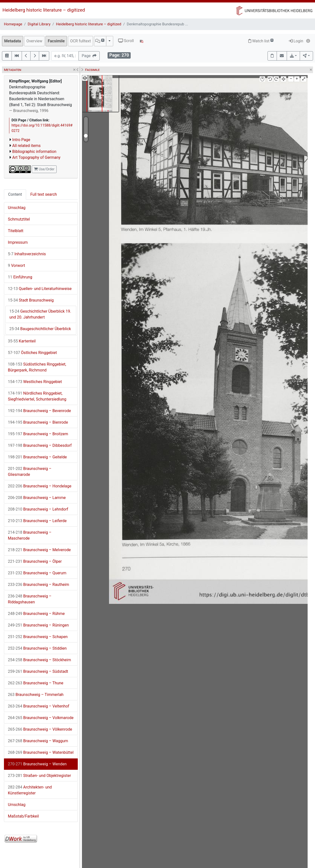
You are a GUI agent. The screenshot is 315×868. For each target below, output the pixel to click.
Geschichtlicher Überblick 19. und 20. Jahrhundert (40, 314)
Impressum (18, 242)
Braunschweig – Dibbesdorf (40, 445)
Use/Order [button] (44, 169)
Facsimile (56, 41)
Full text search (44, 194)
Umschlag (17, 208)
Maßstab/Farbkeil (23, 816)
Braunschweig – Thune (36, 683)
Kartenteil (22, 341)
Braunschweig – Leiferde (37, 521)
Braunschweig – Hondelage (40, 486)
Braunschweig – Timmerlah (36, 695)
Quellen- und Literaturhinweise (40, 289)
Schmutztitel (19, 219)
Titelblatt (16, 231)
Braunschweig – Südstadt (38, 671)
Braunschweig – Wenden (37, 764)
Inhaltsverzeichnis (27, 254)
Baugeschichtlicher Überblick (40, 329)
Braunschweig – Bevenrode (39, 411)
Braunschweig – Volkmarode (41, 718)
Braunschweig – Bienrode (38, 422)
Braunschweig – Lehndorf (38, 509)
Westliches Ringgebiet (35, 382)
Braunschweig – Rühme (36, 614)
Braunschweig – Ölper (35, 561)
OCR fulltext (80, 41)
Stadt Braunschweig (31, 300)
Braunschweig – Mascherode (30, 535)
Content (15, 194)
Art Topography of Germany (36, 157)
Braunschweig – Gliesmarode (30, 472)
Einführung (20, 277)
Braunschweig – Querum (37, 573)
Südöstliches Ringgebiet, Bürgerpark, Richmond (37, 367)
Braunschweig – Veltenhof (39, 706)
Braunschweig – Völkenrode (40, 729)
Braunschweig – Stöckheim (39, 660)
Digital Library (39, 24)
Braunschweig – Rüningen (38, 625)
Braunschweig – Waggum (38, 741)
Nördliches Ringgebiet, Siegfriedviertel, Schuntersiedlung (37, 396)
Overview (34, 41)
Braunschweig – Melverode (39, 550)
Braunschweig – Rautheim (39, 585)
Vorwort (16, 265)
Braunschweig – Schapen (38, 637)
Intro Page (21, 140)
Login (296, 41)
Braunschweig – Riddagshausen (30, 599)
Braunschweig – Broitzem (38, 434)
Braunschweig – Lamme (37, 498)
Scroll (126, 41)
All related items (26, 146)
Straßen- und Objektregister (39, 776)
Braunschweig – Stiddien (37, 648)
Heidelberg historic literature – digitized (44, 10)
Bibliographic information (34, 152)
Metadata (13, 41)
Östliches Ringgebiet (32, 353)
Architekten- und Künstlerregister (30, 790)
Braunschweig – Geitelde (37, 457)
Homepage (13, 24)
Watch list (261, 41)
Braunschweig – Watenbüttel (41, 752)
